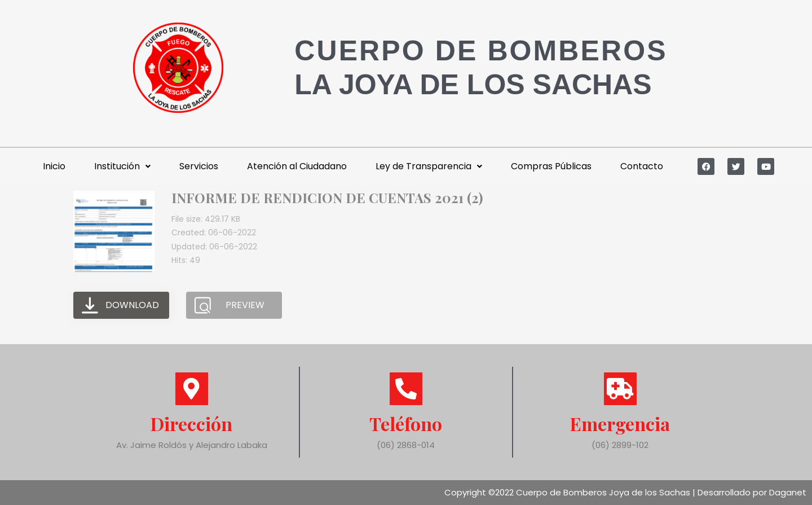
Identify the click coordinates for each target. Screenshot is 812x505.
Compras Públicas (551, 166)
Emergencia (620, 423)
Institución (122, 166)
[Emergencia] (620, 389)
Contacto (642, 166)
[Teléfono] (406, 389)
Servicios (199, 166)
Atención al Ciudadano (297, 166)
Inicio (54, 166)
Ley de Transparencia (429, 166)
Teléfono (406, 423)
